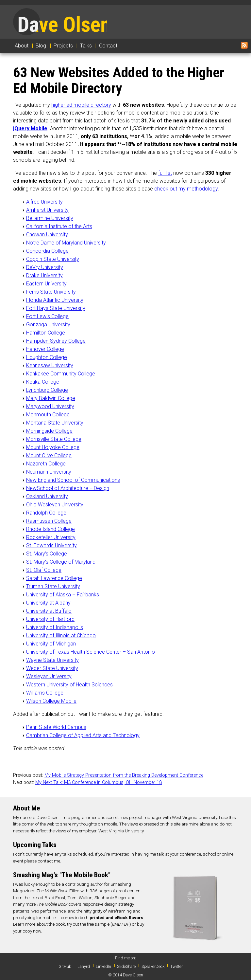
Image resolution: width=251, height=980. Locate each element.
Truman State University (53, 586)
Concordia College (47, 251)
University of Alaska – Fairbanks (63, 595)
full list (165, 173)
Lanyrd (84, 966)
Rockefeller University (51, 537)
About (22, 46)
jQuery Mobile (30, 128)
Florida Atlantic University (55, 300)
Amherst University (47, 210)
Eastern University (46, 284)
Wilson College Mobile (51, 701)
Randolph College (46, 513)
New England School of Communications (73, 480)
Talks (86, 46)
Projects (63, 46)
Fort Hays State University (56, 308)
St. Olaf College (44, 570)
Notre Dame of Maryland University (66, 243)
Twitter (176, 966)
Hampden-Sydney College (56, 341)
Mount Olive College (49, 455)
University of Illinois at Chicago (61, 635)
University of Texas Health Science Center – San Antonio (91, 652)
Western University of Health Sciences (69, 685)
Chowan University (47, 235)
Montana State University (55, 423)
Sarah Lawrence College (54, 578)
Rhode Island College (50, 529)
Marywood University (50, 406)
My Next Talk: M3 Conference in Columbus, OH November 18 (99, 782)
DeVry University (45, 267)
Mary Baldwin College (51, 398)
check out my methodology (186, 189)
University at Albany (48, 603)
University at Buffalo (49, 611)
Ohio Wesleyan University (55, 505)
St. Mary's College (47, 554)
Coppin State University (53, 259)
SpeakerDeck (153, 966)
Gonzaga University (48, 325)
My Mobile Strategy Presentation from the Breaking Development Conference (124, 775)
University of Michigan (51, 644)
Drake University (44, 275)
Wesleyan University (49, 676)
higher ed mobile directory (81, 105)
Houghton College (47, 357)
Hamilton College (46, 333)
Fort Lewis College (47, 316)
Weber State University (52, 668)
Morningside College (49, 431)
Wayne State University (52, 660)
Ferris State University (51, 292)
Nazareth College (46, 464)
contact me (49, 861)
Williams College (45, 693)
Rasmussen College (49, 521)
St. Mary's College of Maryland (61, 562)
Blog (41, 46)
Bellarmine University (50, 218)
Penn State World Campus (56, 727)
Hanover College (45, 349)
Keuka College (43, 382)
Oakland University (47, 496)
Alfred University (44, 202)
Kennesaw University (50, 365)
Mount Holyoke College (53, 447)
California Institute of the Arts (59, 226)
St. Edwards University (51, 545)
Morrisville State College (54, 439)
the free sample (95, 924)
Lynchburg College (47, 390)
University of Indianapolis (55, 627)
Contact (108, 46)
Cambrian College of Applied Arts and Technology (83, 735)
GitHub (65, 966)
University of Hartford (50, 619)
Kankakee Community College (61, 374)
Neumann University (49, 472)
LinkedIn (103, 966)
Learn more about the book (39, 924)
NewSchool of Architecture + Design (68, 488)
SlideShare (126, 966)
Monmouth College (48, 415)
